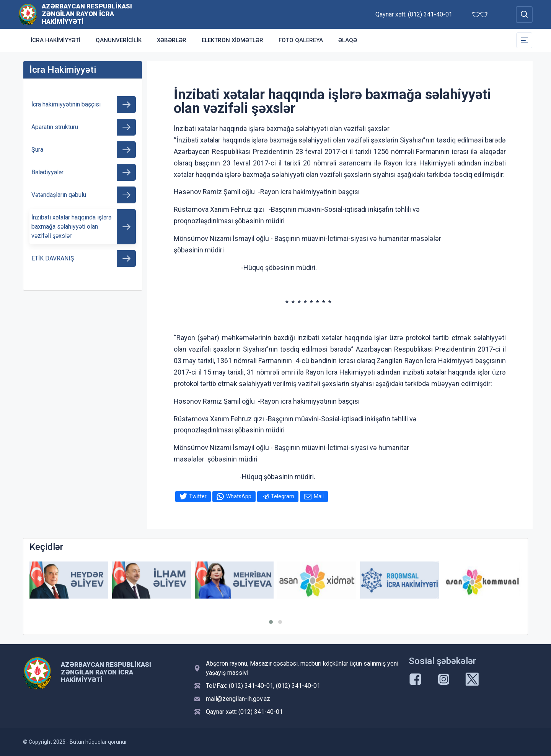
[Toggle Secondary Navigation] (524, 40)
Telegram (283, 496)
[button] (271, 622)
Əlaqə (348, 40)
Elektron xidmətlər (232, 40)
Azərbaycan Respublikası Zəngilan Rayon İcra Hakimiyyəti (87, 14)
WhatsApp (239, 496)
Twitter (198, 496)
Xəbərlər (172, 40)
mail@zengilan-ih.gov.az (238, 699)
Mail (319, 496)
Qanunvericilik (119, 40)
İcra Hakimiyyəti (55, 40)
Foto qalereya (301, 40)
